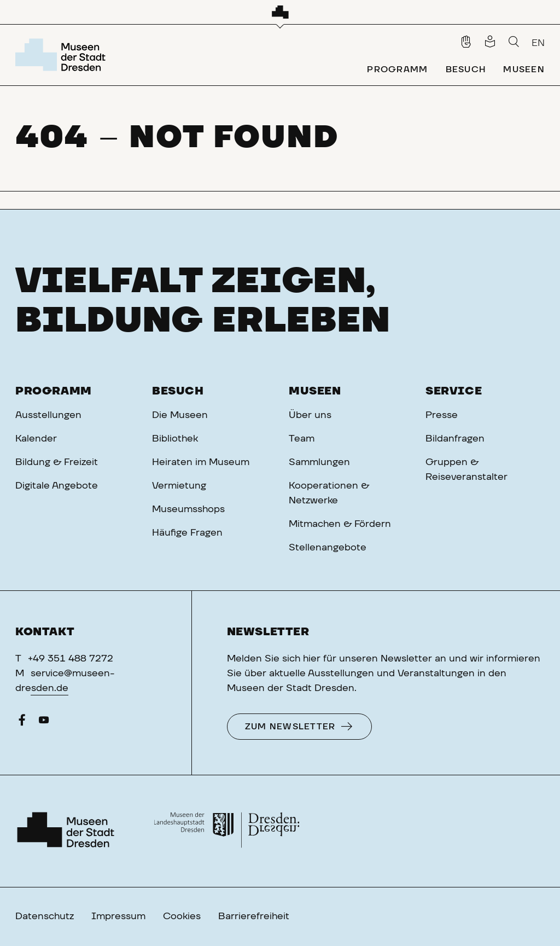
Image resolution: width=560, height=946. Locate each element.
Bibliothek (175, 439)
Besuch (178, 391)
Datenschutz (45, 916)
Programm (54, 391)
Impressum (118, 916)
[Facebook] (22, 723)
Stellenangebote (328, 548)
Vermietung (179, 486)
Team (302, 439)
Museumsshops (188, 509)
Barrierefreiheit (254, 916)
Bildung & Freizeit (57, 462)
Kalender (36, 439)
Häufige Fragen (187, 533)
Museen (315, 391)
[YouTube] (44, 723)
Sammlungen (319, 462)
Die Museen (180, 415)
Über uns (310, 415)
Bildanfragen (455, 439)
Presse (442, 415)
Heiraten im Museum (201, 462)
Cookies (182, 916)
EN (538, 43)
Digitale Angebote (57, 486)
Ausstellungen (48, 415)
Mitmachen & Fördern (340, 524)
